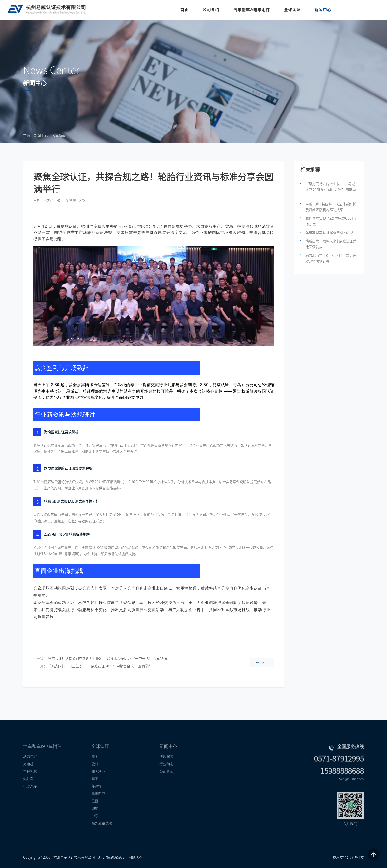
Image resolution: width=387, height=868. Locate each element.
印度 (95, 816)
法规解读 (166, 765)
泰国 (95, 787)
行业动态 (166, 772)
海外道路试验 (102, 831)
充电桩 (28, 772)
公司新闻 (59, 136)
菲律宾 (97, 794)
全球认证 (292, 10)
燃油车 (28, 787)
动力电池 (30, 765)
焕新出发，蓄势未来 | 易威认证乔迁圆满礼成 (331, 244)
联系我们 (362, 10)
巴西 (95, 809)
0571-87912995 (339, 767)
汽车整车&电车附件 (251, 10)
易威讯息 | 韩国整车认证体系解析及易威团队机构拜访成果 (331, 207)
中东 (95, 824)
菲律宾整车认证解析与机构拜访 (329, 233)
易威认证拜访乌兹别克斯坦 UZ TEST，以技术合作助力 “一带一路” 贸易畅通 (107, 659)
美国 (95, 765)
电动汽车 (30, 794)
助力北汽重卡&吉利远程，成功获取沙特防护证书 (331, 258)
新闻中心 (322, 10)
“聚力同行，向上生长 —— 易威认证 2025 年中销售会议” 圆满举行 (100, 666)
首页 (184, 10)
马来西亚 (98, 802)
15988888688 (342, 779)
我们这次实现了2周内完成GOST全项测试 (331, 221)
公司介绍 (211, 10)
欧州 (95, 772)
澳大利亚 (98, 779)
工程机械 (30, 779)
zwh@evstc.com (351, 787)
